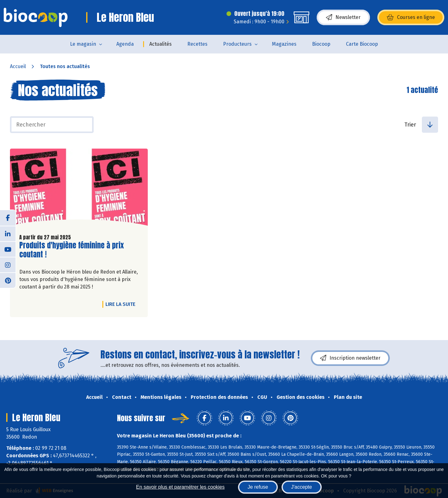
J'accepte (302, 487)
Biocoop (321, 44)
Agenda (125, 44)
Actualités (161, 44)
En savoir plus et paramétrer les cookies (180, 487)
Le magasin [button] (83, 44)
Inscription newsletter (350, 358)
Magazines (284, 44)
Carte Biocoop (362, 44)
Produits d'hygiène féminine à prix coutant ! (72, 250)
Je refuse (258, 487)
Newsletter (343, 17)
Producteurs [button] (237, 44)
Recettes (197, 44)
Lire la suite (122, 304)
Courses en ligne (411, 17)
